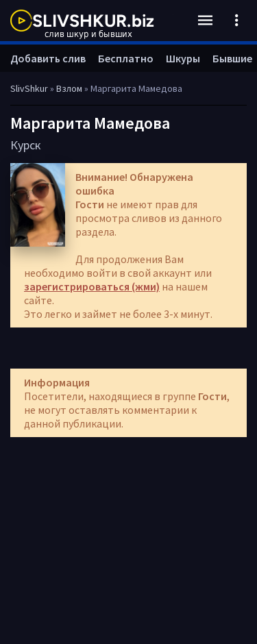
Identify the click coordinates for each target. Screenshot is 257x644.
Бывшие (232, 58)
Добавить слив (48, 58)
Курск (26, 145)
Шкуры (183, 58)
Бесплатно (126, 58)
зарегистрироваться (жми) (92, 286)
